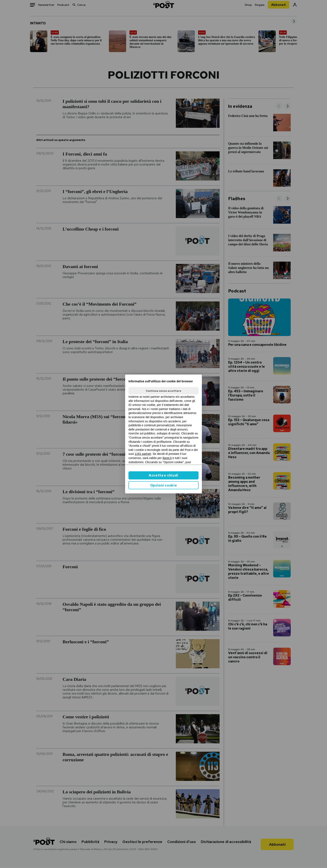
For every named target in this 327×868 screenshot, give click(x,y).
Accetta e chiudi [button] (163, 475)
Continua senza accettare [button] (163, 391)
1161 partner (143, 454)
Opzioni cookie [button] (164, 485)
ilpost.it (167, 458)
